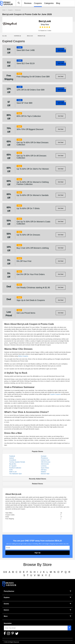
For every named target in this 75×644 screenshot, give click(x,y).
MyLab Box (13, 464)
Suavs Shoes (45, 468)
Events (6, 604)
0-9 (5, 572)
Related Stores (37, 484)
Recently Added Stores (38, 479)
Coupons (38, 3)
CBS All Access (46, 462)
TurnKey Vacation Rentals (17, 462)
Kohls (11, 470)
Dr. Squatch (13, 466)
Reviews (28, 3)
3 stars (45, 27)
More (6, 616)
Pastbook (12, 456)
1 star (40, 27)
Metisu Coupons (23, 356)
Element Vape (45, 474)
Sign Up (37, 553)
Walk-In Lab (13, 472)
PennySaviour (9, 591)
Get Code (61, 50)
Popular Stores (37, 451)
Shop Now (45, 25)
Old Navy (44, 470)
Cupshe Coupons (55, 394)
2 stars (43, 27)
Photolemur (44, 458)
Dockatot (44, 456)
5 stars (49, 27)
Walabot (43, 472)
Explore (7, 597)
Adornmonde (45, 464)
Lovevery (44, 466)
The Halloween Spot (15, 474)
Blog (58, 3)
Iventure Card (45, 460)
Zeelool (12, 458)
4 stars (47, 27)
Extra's (6, 610)
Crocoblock (13, 460)
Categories (49, 3)
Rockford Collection (15, 468)
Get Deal (61, 76)
